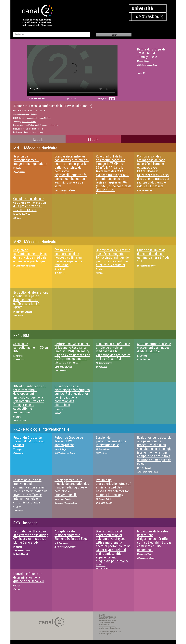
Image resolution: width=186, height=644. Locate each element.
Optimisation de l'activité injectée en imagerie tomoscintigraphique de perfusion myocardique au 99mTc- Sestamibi (113, 258)
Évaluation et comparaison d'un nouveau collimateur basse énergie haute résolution (69, 258)
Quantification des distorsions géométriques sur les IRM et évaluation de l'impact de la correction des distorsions (72, 396)
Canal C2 (102, 615)
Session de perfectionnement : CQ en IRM (31, 348)
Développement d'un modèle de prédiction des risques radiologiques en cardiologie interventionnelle (72, 487)
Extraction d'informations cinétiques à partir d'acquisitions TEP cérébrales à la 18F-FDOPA (31, 300)
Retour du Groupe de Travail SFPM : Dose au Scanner (29, 441)
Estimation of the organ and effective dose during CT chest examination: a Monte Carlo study (31, 537)
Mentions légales (105, 634)
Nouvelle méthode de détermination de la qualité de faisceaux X (29, 577)
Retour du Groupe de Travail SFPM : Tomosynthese (69, 441)
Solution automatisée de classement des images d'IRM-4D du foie (154, 348)
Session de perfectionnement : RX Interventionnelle (111, 441)
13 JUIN (38, 140)
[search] (52, 34)
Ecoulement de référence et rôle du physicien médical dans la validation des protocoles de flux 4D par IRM (113, 351)
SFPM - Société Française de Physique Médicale (32, 118)
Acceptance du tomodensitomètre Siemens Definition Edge (71, 535)
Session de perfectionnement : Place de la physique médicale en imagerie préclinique (30, 256)
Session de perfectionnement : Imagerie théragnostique (30, 160)
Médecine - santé (29, 122)
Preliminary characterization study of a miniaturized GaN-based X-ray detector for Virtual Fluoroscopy (113, 487)
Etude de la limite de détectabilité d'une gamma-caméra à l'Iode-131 (154, 256)
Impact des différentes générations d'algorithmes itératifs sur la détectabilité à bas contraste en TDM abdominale (154, 541)
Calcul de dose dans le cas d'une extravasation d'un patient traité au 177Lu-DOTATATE (30, 204)
